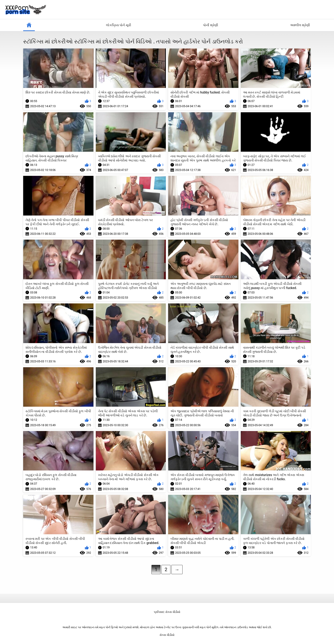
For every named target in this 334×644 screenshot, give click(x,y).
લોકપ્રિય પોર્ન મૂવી (119, 25)
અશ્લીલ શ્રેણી (300, 25)
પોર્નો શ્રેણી (210, 25)
